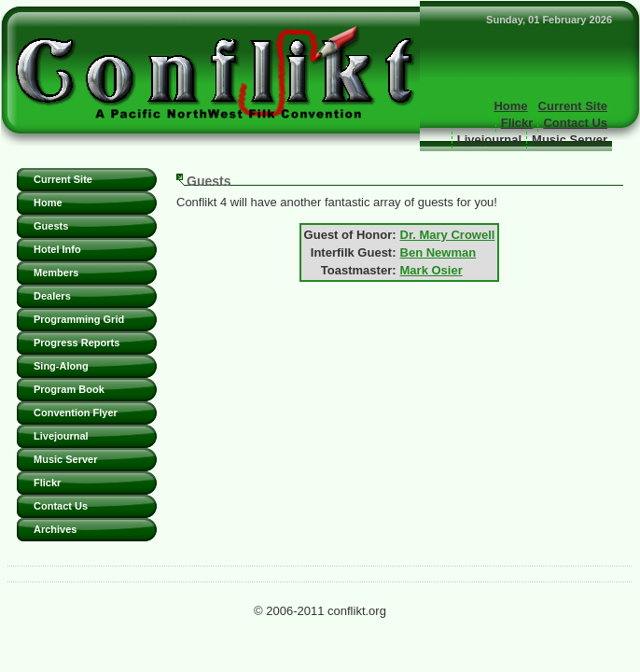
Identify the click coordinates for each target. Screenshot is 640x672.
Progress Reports (77, 343)
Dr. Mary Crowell (448, 235)
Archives (55, 529)
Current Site (573, 106)
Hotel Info (57, 249)
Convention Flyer (76, 413)
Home (510, 106)
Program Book (69, 389)
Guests (51, 226)
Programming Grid (79, 319)
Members (56, 273)
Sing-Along (61, 366)
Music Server (570, 140)
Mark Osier (431, 270)
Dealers (52, 296)
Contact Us (575, 123)
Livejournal (489, 140)
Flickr (517, 123)
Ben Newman (438, 252)
